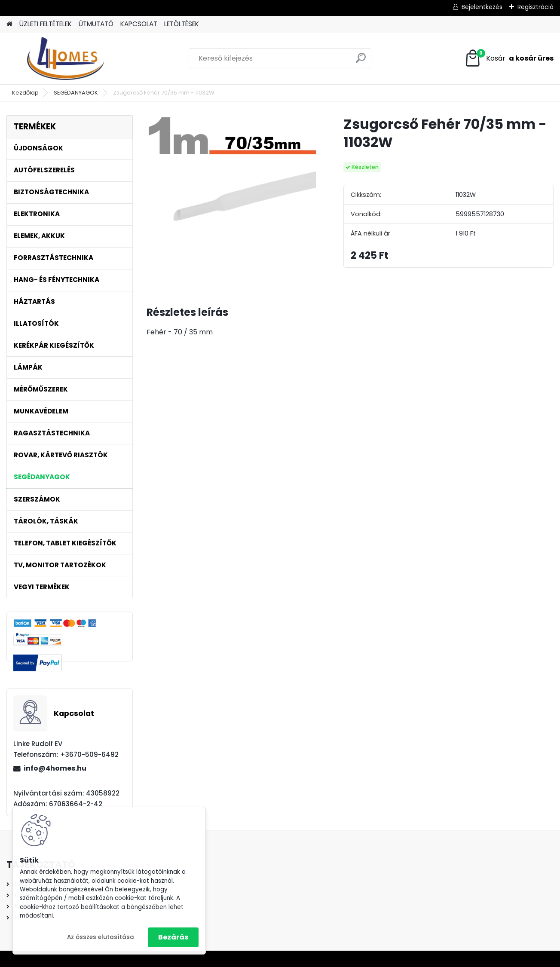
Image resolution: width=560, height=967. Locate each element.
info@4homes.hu (55, 768)
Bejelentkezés (482, 7)
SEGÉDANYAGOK (76, 93)
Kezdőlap (25, 93)
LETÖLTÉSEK (182, 24)
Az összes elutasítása (101, 937)
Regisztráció (536, 7)
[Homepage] (9, 24)
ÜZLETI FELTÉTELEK (46, 24)
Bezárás (173, 937)
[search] (361, 61)
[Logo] (66, 58)
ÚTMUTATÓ (96, 24)
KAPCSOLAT (139, 24)
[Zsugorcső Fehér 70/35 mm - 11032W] (231, 200)
